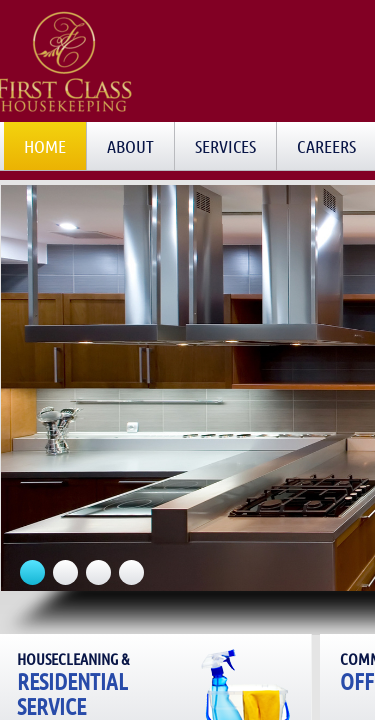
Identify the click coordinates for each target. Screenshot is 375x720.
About (130, 146)
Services (225, 146)
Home (45, 146)
